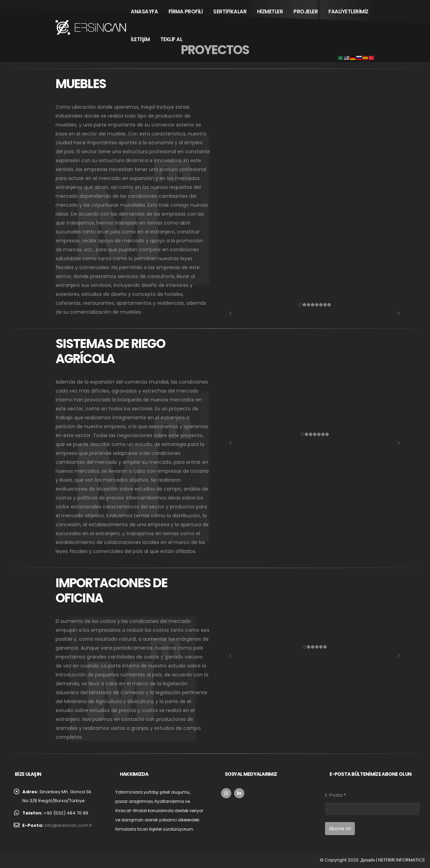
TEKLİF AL (171, 39)
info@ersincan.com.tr (68, 825)
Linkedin (239, 793)
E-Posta (335, 795)
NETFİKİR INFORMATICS (402, 860)
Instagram (226, 793)
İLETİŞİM (140, 39)
